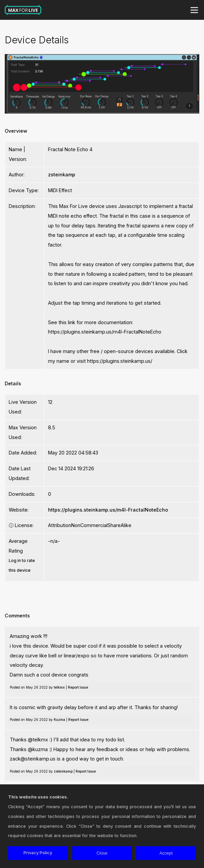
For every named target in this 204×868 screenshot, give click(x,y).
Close (102, 853)
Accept (166, 853)
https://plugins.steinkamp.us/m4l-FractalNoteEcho (108, 510)
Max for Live (23, 10)
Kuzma (59, 720)
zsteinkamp (62, 175)
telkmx (59, 687)
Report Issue (78, 687)
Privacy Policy (38, 853)
